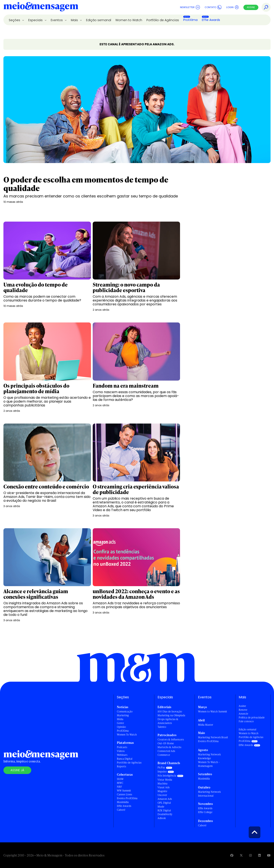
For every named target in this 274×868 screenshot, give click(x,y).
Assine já (17, 770)
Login (233, 7)
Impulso (162, 772)
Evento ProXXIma (127, 798)
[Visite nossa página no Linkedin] (259, 855)
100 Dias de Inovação (170, 711)
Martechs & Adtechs (169, 747)
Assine (251, 7)
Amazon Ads (165, 799)
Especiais (36, 20)
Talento (162, 727)
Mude (161, 807)
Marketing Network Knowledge (209, 756)
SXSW (120, 779)
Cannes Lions (124, 794)
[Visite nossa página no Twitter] (241, 855)
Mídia (120, 719)
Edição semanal (99, 20)
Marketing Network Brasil (213, 737)
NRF (119, 787)
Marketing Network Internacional (209, 794)
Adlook (162, 818)
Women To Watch (127, 735)
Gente (120, 723)
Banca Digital (125, 759)
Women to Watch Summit (213, 711)
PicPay (161, 767)
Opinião (121, 727)
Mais (75, 20)
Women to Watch (129, 20)
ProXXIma (190, 20)
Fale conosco (246, 721)
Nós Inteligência (167, 776)
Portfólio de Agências (163, 20)
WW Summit (124, 791)
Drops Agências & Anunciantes (168, 721)
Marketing (123, 715)
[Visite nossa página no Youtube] (269, 855)
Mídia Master (206, 725)
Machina (162, 783)
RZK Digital (164, 810)
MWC (120, 783)
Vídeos (121, 751)
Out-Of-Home (166, 743)
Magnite (162, 791)
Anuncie (243, 714)
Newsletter (190, 7)
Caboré (121, 810)
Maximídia (123, 802)
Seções (15, 20)
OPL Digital (164, 803)
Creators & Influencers (171, 739)
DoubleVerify (165, 814)
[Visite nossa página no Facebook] (232, 855)
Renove (243, 710)
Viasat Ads (164, 787)
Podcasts (122, 747)
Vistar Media (165, 780)
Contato (213, 7)
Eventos (57, 20)
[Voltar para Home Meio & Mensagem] (41, 7)
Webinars (122, 755)
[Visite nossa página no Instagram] (250, 855)
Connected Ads (166, 751)
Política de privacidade (252, 717)
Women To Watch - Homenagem (209, 764)
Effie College (205, 812)
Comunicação (125, 711)
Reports (121, 766)
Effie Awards (211, 20)
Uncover (162, 795)
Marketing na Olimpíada (171, 715)
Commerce (164, 755)
